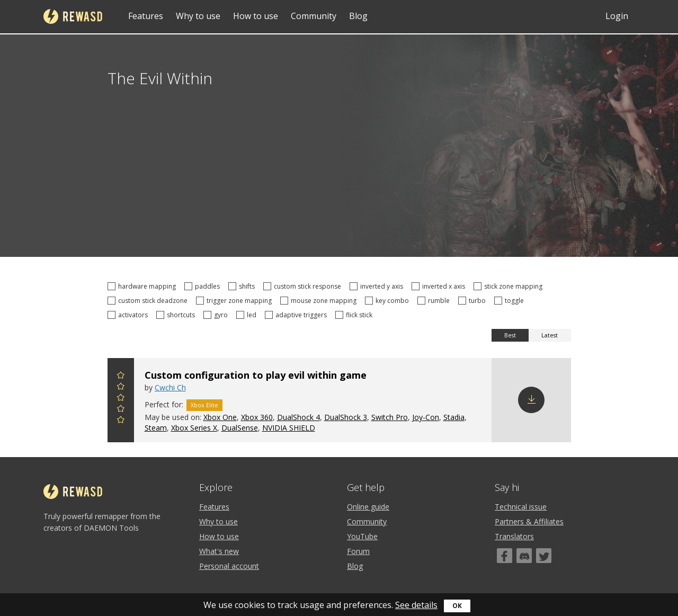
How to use (256, 16)
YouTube (362, 536)
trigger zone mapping (235, 301)
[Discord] (524, 556)
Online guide (368, 507)
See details (416, 605)
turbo (474, 301)
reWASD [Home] (73, 16)
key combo (389, 301)
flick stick (355, 315)
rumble (435, 301)
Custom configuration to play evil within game (256, 375)
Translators (514, 536)
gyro (217, 315)
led (248, 315)
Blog (358, 16)
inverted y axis (378, 286)
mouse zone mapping (320, 301)
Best (510, 335)
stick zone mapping (510, 286)
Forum (358, 551)
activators (129, 315)
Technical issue (521, 507)
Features (146, 16)
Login (617, 16)
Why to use (198, 16)
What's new (219, 551)
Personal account (229, 566)
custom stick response (304, 286)
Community (314, 16)
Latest (550, 335)
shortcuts (177, 315)
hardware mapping (143, 286)
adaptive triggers (297, 315)
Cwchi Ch (170, 387)
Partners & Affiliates (529, 521)
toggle (511, 301)
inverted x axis (440, 286)
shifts (243, 286)
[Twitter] (544, 556)
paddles (204, 286)
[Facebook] (505, 556)
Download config (531, 400)
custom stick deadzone (149, 301)
